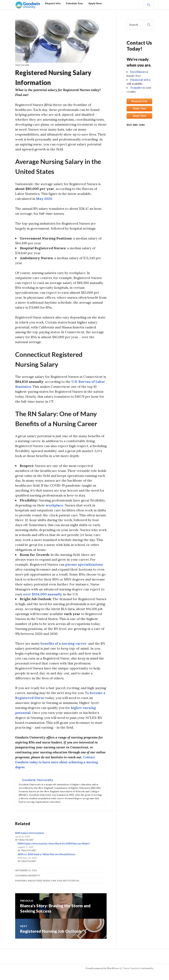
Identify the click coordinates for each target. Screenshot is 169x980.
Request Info (53, 3)
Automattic (147, 970)
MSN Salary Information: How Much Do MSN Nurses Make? (54, 846)
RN (55, 883)
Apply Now (95, 3)
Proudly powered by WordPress (102, 970)
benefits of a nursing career (64, 645)
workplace (54, 506)
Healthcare (22, 65)
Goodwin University (28, 878)
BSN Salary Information (30, 835)
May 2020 (44, 199)
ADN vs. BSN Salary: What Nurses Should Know (46, 856)
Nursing (22, 883)
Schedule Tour (75, 3)
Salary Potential (69, 883)
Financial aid (139, 80)
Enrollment (138, 72)
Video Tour (139, 109)
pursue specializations (84, 566)
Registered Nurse (40, 883)
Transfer (136, 88)
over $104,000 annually (43, 596)
